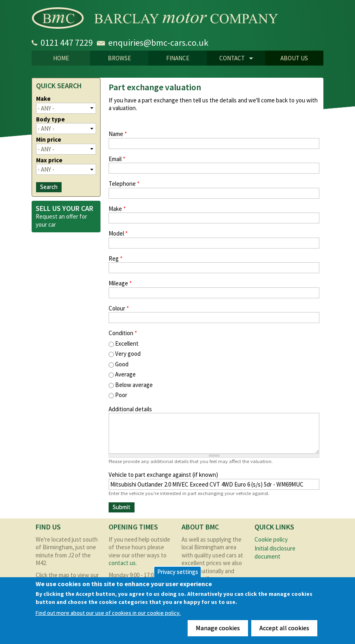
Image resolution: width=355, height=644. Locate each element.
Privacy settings (178, 572)
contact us (122, 563)
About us (294, 58)
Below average (134, 385)
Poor (121, 395)
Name (118, 134)
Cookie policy (271, 539)
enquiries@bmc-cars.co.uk (158, 43)
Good (122, 364)
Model (118, 233)
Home (61, 58)
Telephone (124, 184)
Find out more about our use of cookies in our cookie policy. (108, 613)
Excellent (127, 343)
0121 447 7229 (67, 43)
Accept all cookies (284, 628)
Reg (115, 258)
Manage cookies (218, 628)
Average (125, 374)
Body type (50, 119)
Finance (178, 58)
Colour (119, 308)
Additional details (130, 409)
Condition (123, 333)
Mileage (120, 283)
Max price (49, 160)
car (52, 224)
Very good (128, 354)
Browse (119, 58)
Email (117, 159)
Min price (49, 139)
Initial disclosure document (275, 552)
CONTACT (230, 59)
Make (117, 209)
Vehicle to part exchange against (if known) (163, 475)
